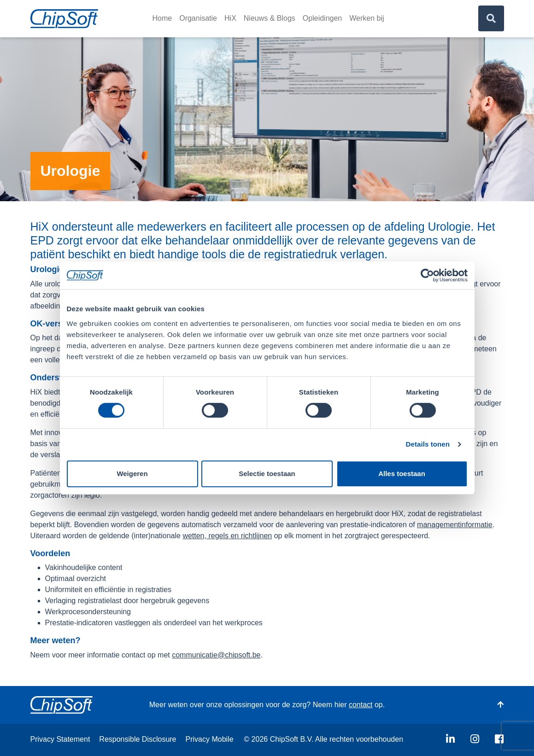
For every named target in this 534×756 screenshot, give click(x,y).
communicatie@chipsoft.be (216, 654)
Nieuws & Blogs (270, 18)
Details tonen (428, 444)
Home (162, 18)
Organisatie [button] (198, 18)
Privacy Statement (60, 739)
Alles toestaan (402, 474)
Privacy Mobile (210, 739)
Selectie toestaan (267, 474)
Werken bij (367, 18)
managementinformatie (455, 524)
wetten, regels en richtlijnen (227, 535)
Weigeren (132, 474)
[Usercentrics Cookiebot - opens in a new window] (427, 275)
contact (361, 705)
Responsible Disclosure (138, 739)
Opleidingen (322, 18)
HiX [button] (230, 18)
